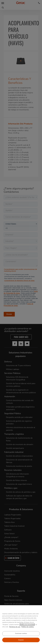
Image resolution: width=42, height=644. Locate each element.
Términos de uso (15, 631)
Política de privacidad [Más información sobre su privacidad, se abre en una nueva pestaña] (27, 629)
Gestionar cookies (21, 638)
